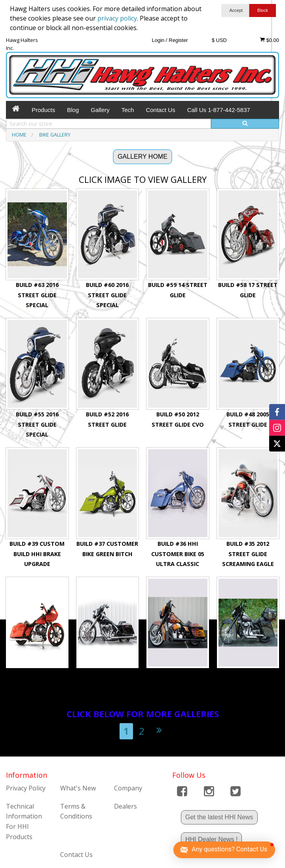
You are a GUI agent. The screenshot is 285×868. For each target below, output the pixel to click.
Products (43, 110)
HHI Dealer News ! (211, 839)
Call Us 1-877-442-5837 (219, 110)
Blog (73, 110)
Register (178, 40)
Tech (128, 110)
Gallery (100, 110)
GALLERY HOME (142, 157)
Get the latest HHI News (219, 817)
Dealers (125, 806)
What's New (78, 788)
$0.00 (269, 40)
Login (158, 40)
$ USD (219, 40)
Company (128, 788)
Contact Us (160, 110)
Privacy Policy (26, 788)
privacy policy (117, 18)
